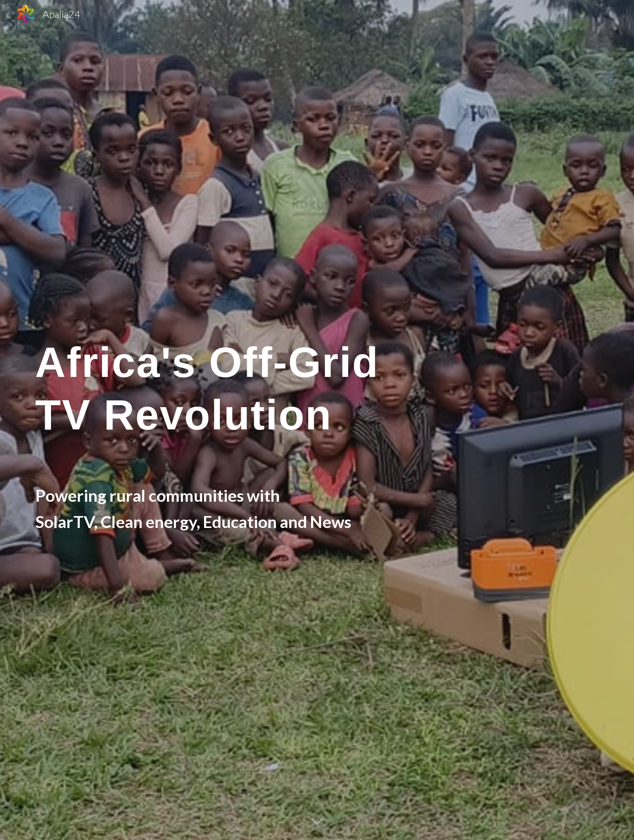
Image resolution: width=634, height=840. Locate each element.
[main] (244, 420)
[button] (317, 822)
